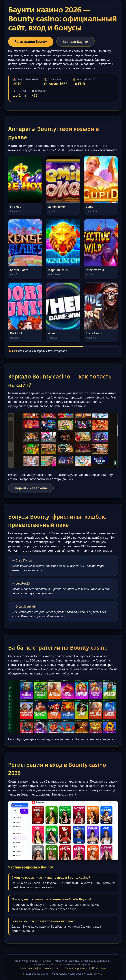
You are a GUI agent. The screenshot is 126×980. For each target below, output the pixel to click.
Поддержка (99, 968)
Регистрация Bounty (31, 41)
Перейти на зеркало (31, 488)
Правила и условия (75, 968)
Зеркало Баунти (76, 42)
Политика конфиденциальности (39, 968)
